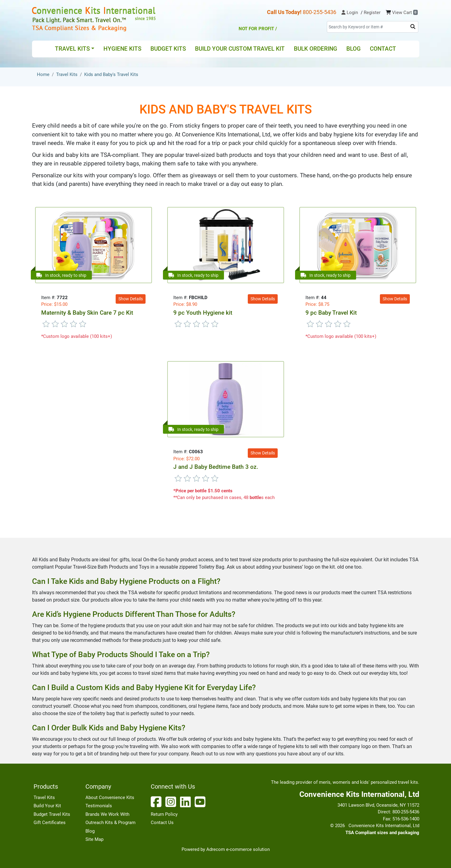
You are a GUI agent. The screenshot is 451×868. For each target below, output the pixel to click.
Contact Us (162, 823)
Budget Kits (168, 49)
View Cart (405, 13)
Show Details (131, 299)
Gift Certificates (50, 823)
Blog (354, 49)
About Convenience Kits (110, 797)
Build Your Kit (47, 806)
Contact (383, 49)
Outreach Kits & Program (110, 823)
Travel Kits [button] (72, 49)
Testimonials (99, 806)
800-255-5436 (302, 12)
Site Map (94, 839)
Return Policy (164, 814)
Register (372, 13)
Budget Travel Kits (52, 814)
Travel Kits (44, 797)
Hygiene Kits (122, 49)
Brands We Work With (107, 814)
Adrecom (216, 849)
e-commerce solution (248, 849)
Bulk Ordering (316, 49)
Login (350, 13)
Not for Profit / (279, 25)
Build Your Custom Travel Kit (240, 49)
